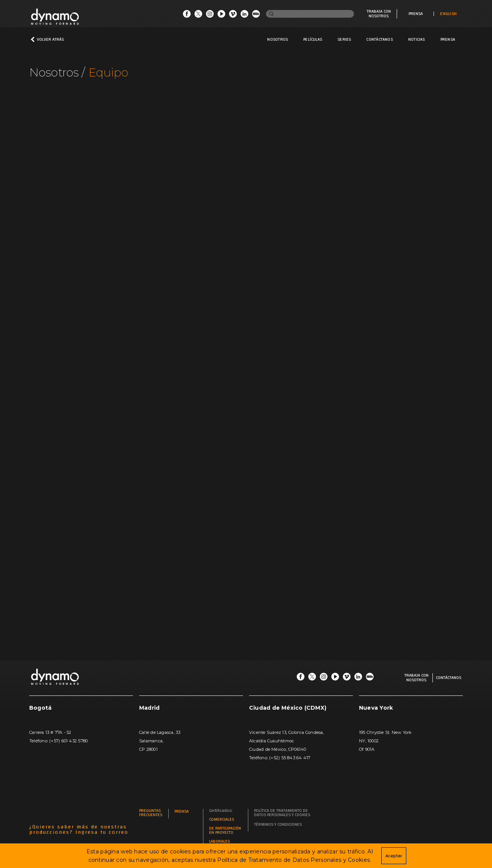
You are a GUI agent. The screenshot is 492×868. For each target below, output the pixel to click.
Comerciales (222, 820)
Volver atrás (50, 40)
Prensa (416, 14)
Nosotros (278, 40)
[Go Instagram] (210, 16)
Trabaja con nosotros (379, 14)
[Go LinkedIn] (244, 16)
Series (344, 40)
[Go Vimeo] (233, 16)
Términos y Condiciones (278, 825)
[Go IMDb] (256, 16)
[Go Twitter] (198, 16)
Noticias (417, 40)
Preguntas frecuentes (151, 813)
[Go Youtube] (221, 16)
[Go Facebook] (187, 16)
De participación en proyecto (225, 831)
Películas (313, 40)
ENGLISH (448, 14)
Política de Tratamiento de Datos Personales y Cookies (282, 813)
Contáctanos (379, 40)
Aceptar (394, 856)
